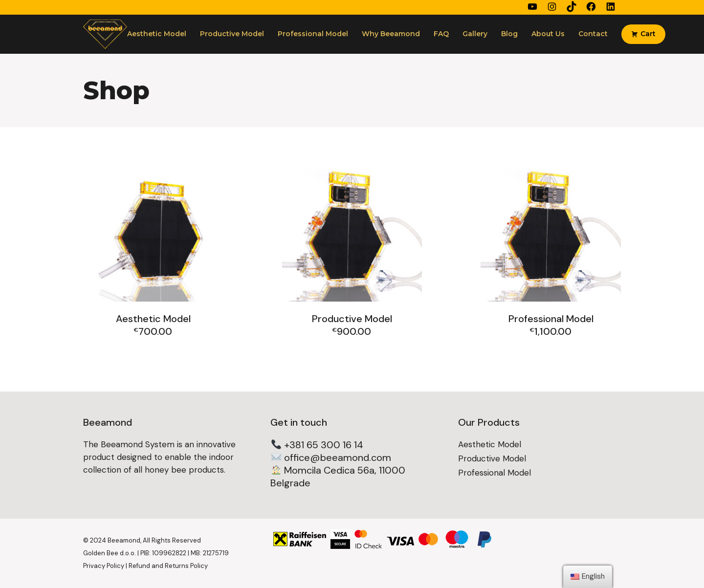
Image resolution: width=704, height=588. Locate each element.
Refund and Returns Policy (168, 566)
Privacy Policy (104, 566)
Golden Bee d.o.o (109, 553)
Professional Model (495, 473)
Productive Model (492, 458)
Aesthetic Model (490, 444)
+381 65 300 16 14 (324, 445)
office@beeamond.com (338, 457)
